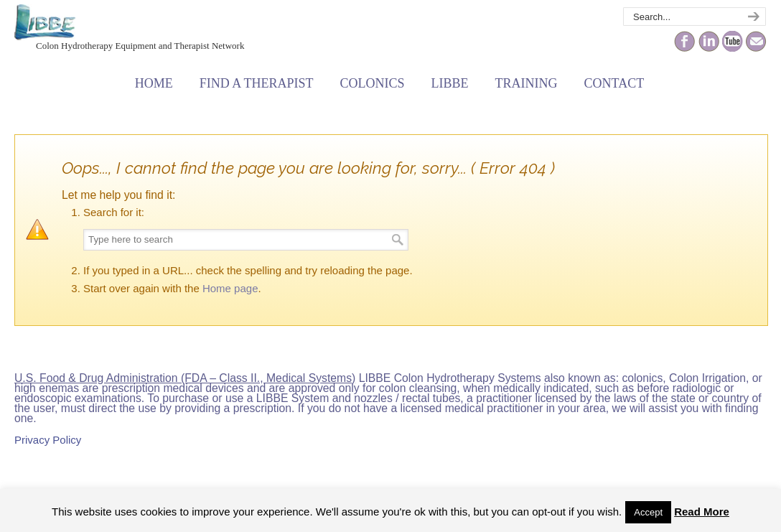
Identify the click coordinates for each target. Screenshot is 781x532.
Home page (230, 288)
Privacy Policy (48, 440)
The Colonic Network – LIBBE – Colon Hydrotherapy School (45, 22)
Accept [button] (648, 512)
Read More (702, 512)
